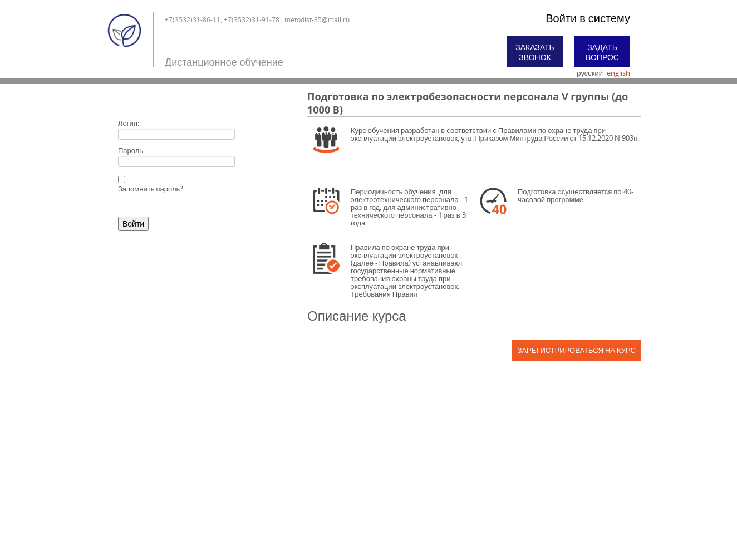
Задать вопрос (602, 52)
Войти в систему (588, 18)
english (618, 73)
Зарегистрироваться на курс (577, 350)
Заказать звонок (535, 52)
